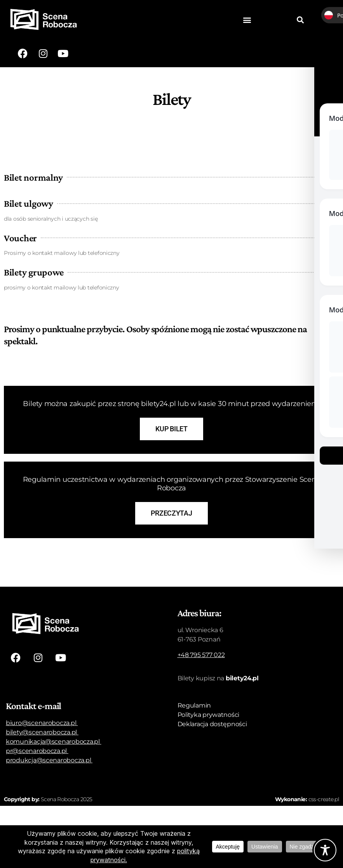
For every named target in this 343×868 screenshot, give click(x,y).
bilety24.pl (242, 678)
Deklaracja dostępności (212, 724)
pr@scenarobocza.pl (36, 751)
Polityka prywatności (209, 715)
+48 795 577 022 (201, 655)
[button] (247, 20)
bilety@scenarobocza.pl (41, 732)
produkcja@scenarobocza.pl (48, 760)
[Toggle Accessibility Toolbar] (325, 850)
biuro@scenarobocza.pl (41, 723)
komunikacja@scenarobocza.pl (53, 742)
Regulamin (194, 705)
